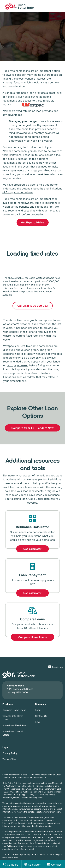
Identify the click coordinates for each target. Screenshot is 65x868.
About (38, 710)
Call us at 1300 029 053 (33, 306)
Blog (37, 722)
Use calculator (32, 549)
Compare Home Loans (32, 637)
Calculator (34, 865)
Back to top (57, 667)
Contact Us (41, 716)
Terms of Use (9, 759)
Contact (56, 865)
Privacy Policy (10, 753)
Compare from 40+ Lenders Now (32, 428)
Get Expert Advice (33, 222)
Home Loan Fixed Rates (15, 725)
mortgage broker (17, 365)
